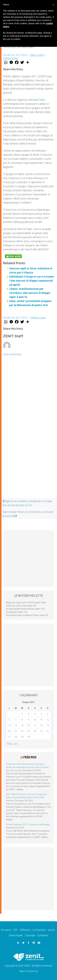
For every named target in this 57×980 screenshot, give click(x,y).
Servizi (51, 930)
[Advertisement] (28, 478)
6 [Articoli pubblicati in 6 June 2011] (9, 720)
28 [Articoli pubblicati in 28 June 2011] (16, 737)
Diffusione (25, 930)
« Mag (9, 744)
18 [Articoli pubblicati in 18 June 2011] (41, 725)
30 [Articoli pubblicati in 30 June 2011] (29, 737)
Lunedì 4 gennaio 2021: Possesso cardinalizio (28, 824)
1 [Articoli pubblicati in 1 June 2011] (22, 714)
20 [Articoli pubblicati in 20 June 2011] (9, 731)
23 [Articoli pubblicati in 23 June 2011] (29, 731)
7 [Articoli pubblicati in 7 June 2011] (16, 720)
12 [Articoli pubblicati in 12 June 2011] (48, 720)
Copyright (30, 935)
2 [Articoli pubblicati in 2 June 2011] (29, 714)
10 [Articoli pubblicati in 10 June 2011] (35, 720)
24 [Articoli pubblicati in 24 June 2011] (35, 731)
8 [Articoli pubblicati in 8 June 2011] (22, 720)
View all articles (12, 354)
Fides (42, 100)
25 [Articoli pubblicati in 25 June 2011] (41, 731)
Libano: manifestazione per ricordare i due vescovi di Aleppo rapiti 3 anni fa (30, 293)
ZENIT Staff (37, 55)
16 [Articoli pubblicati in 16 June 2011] (29, 725)
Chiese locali (11, 58)
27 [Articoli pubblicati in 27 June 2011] (9, 737)
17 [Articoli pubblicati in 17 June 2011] (35, 725)
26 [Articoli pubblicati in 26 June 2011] (48, 731)
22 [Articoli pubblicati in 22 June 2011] (22, 731)
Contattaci (43, 935)
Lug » (16, 744)
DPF (16, 930)
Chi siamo (6, 930)
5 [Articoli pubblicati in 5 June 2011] (48, 714)
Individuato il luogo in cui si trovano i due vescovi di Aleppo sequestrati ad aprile (32, 281)
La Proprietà (39, 930)
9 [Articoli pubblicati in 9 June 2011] (29, 720)
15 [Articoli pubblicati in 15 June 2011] (22, 725)
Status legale (16, 935)
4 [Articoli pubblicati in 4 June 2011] (41, 714)
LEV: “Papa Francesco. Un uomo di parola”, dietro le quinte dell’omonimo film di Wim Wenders (27, 797)
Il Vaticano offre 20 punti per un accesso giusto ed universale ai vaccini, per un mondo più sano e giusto (28, 767)
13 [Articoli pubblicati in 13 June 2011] (9, 725)
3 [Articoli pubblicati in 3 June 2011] (35, 714)
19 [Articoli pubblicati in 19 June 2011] (48, 725)
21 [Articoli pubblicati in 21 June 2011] (16, 731)
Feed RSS (30, 757)
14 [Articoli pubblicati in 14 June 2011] (16, 725)
